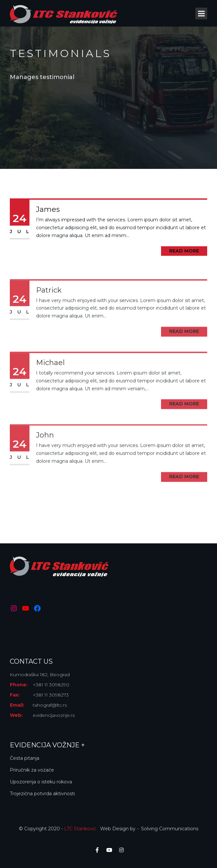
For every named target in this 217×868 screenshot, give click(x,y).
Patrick (49, 308)
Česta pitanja (25, 758)
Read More (184, 251)
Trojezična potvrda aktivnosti (42, 794)
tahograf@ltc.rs (50, 705)
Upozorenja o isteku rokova (41, 782)
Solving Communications (170, 829)
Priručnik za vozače (32, 770)
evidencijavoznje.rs (54, 715)
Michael (50, 380)
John (45, 453)
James (48, 209)
